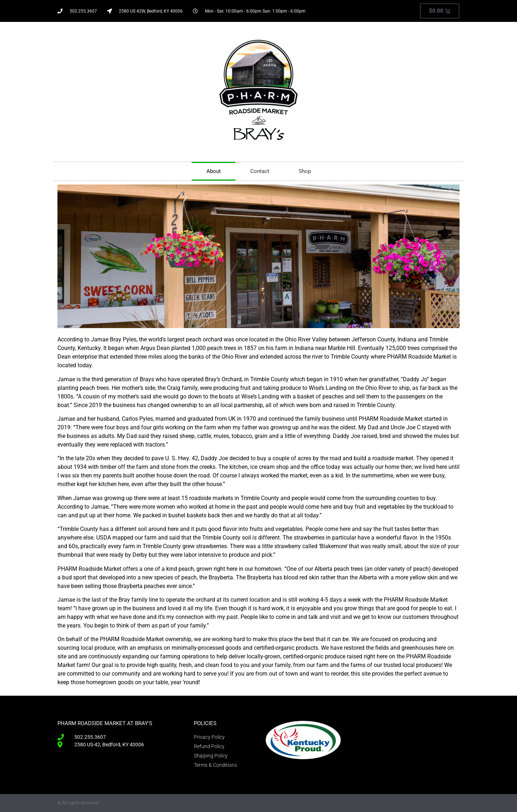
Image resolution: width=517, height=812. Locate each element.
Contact (260, 171)
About (214, 171)
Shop (305, 171)
